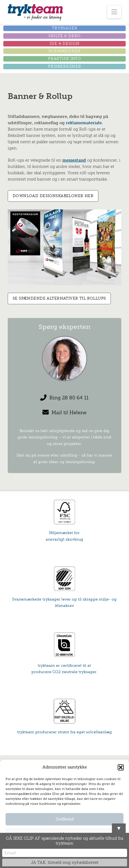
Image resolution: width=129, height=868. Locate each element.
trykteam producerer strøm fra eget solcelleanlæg (64, 732)
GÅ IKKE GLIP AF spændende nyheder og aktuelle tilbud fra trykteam (64, 841)
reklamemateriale (84, 123)
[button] (121, 767)
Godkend (65, 819)
